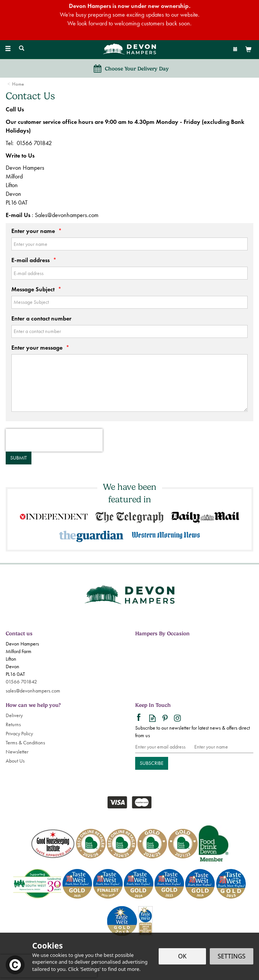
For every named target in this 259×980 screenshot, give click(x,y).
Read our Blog (152, 718)
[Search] (22, 49)
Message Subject (36, 289)
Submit (19, 458)
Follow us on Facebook (140, 718)
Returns (13, 724)
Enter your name (37, 231)
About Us (15, 761)
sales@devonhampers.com (33, 691)
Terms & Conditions (25, 743)
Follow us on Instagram (177, 718)
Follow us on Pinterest (165, 718)
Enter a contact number (41, 318)
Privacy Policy (19, 734)
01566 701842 (21, 682)
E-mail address (34, 260)
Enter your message (40, 348)
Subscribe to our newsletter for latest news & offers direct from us (193, 732)
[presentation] (54, 440)
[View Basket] (248, 49)
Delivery (14, 715)
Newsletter (17, 752)
